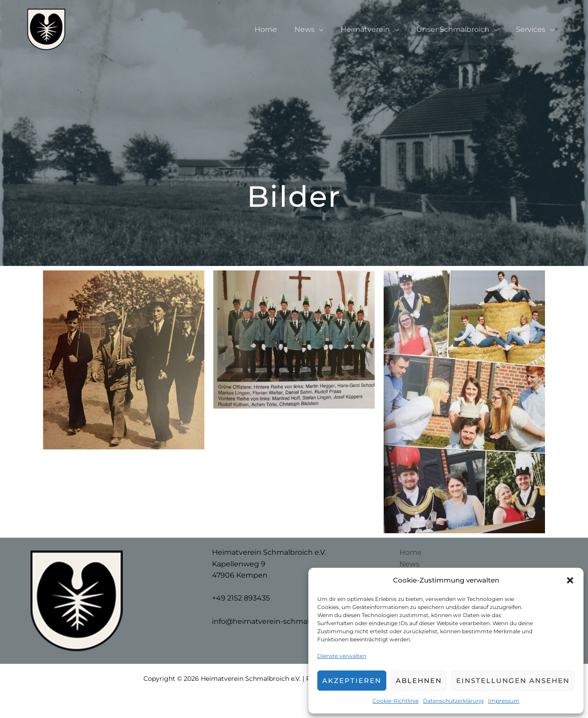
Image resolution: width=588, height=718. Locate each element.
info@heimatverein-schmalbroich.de (278, 621)
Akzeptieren (352, 681)
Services (532, 29)
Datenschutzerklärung (453, 701)
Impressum (504, 701)
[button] (570, 580)
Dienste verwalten (342, 656)
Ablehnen (419, 681)
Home (279, 29)
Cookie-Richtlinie (396, 701)
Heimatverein (373, 29)
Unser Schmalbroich (457, 29)
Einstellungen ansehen (513, 681)
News (315, 29)
